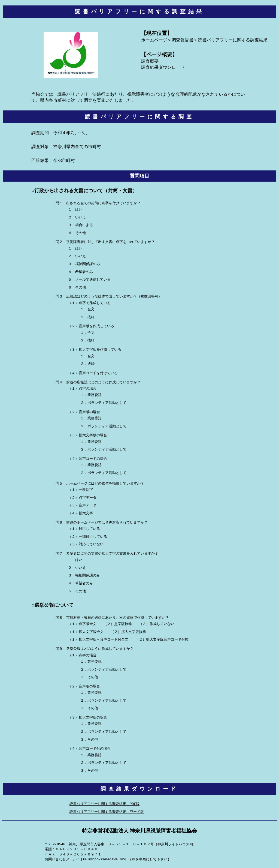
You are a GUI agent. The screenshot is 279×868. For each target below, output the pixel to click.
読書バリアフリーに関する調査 (139, 117)
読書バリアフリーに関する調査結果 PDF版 (104, 804)
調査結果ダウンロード (163, 67)
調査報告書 (183, 40)
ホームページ (154, 40)
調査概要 (150, 61)
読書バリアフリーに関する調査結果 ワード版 (107, 812)
